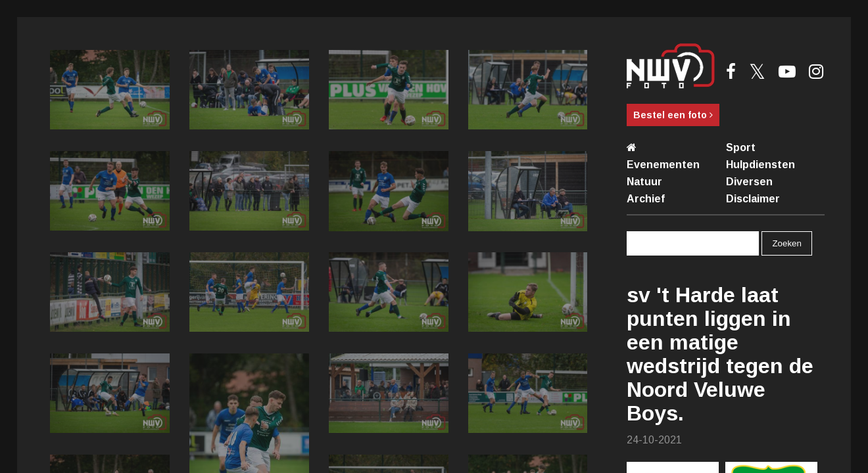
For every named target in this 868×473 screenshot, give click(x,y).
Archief (646, 199)
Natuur (644, 182)
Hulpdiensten (760, 165)
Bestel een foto (673, 115)
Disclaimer (753, 199)
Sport (741, 147)
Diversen (749, 182)
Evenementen (663, 165)
